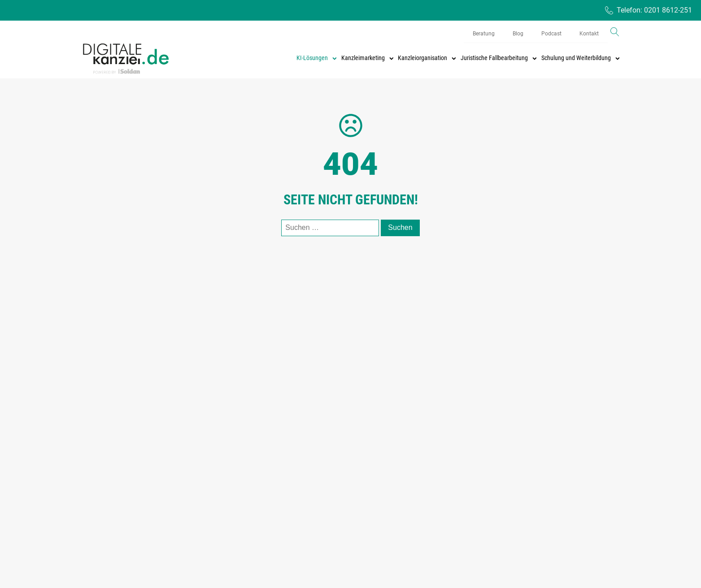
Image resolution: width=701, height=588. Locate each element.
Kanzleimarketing (368, 58)
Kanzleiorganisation (427, 58)
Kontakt (589, 34)
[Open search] (615, 32)
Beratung (484, 34)
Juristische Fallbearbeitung (499, 58)
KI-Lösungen (317, 58)
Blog (518, 34)
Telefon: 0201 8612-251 (654, 10)
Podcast (551, 34)
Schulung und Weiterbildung (581, 58)
